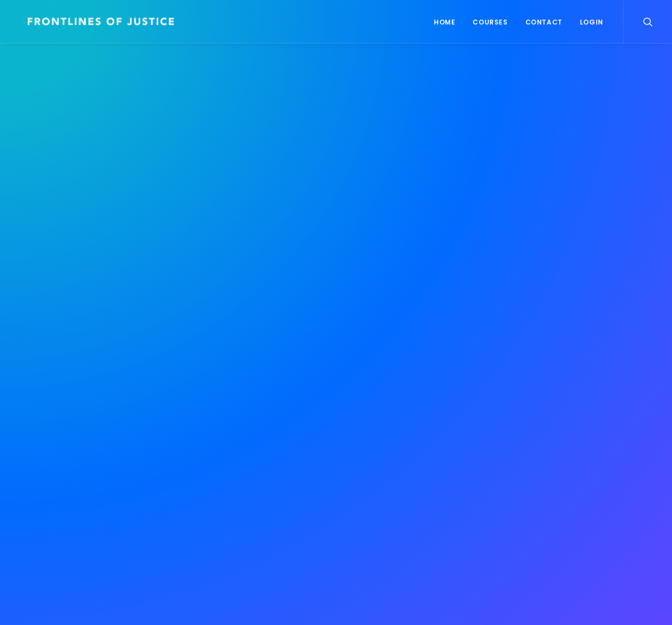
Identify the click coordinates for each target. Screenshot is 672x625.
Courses (490, 22)
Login (592, 22)
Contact (544, 22)
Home (444, 22)
